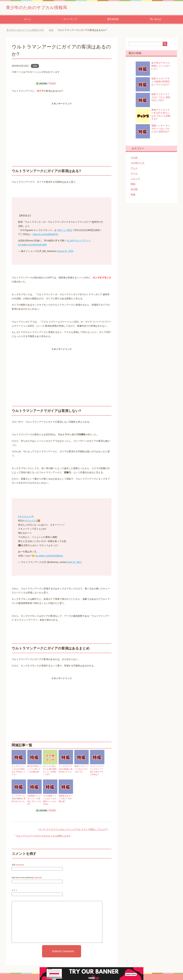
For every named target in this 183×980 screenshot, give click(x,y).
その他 (134, 158)
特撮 (35, 67)
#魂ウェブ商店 (65, 231)
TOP (25, 31)
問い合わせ (156, 20)
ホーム (27, 20)
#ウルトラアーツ (82, 241)
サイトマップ (70, 20)
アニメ (134, 169)
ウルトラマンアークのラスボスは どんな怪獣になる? (43, 832)
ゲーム (134, 174)
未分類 (134, 190)
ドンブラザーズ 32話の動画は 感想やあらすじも (18, 798)
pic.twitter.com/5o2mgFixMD (32, 245)
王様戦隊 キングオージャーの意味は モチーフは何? (34, 798)
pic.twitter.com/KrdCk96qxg (49, 556)
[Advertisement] (62, 126)
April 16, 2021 (74, 563)
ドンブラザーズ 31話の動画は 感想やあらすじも (65, 769)
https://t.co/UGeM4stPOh (45, 235)
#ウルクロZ (31, 521)
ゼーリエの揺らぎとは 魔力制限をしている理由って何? (50, 771)
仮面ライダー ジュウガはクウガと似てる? (81, 769)
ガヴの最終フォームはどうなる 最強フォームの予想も (50, 798)
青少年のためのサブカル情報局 (42, 8)
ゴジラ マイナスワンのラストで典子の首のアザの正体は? (97, 771)
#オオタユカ (24, 517)
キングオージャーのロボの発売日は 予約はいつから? (19, 769)
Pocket (52, 84)
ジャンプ (135, 179)
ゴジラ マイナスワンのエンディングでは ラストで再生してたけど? (73, 826)
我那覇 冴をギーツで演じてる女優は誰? (66, 798)
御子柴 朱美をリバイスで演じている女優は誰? (34, 769)
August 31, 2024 (65, 252)
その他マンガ (138, 164)
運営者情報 (113, 20)
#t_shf (70, 241)
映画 (133, 185)
